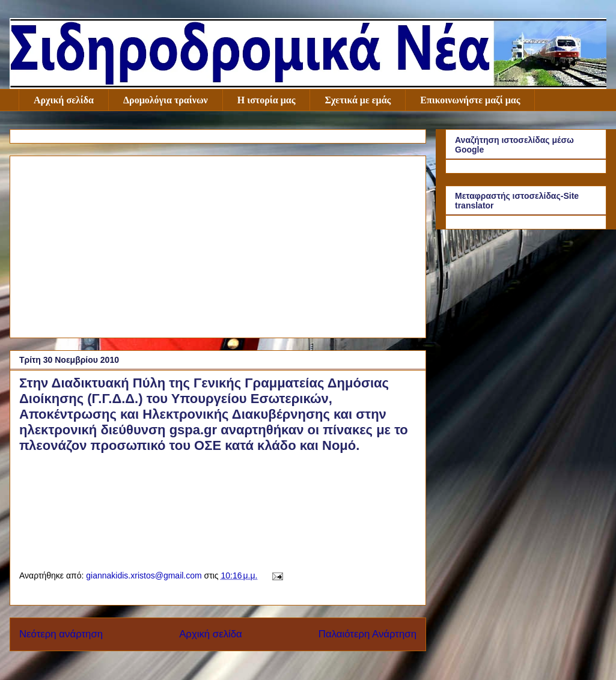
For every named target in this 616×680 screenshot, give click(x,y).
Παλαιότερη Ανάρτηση (367, 634)
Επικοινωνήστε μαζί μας (470, 100)
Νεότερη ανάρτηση (61, 634)
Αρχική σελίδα (64, 100)
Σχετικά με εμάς (358, 100)
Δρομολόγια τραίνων (166, 100)
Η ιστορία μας (267, 100)
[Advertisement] (218, 244)
